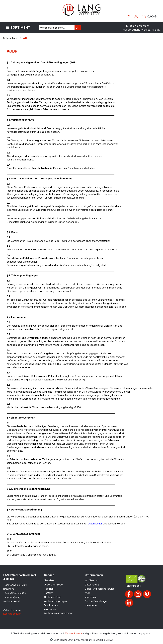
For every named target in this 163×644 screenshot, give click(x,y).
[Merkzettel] (128, 16)
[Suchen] (78, 28)
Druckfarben (51, 605)
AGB (87, 593)
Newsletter (91, 605)
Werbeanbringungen (55, 601)
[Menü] (18, 27)
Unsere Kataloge (53, 585)
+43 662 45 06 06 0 (16, 593)
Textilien (49, 589)
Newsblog (50, 580)
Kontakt (48, 593)
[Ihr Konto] (136, 16)
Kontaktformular (12, 614)
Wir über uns (92, 580)
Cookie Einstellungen (96, 601)
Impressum (91, 597)
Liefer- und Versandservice (100, 589)
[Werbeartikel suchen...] (57, 28)
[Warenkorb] (150, 16)
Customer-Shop (53, 597)
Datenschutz (92, 585)
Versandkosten (74, 633)
